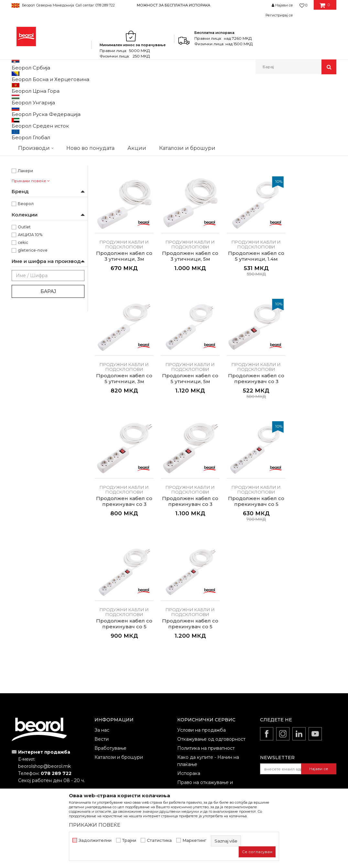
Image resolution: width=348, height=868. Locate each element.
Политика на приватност (206, 694)
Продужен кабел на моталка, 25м (122, 214)
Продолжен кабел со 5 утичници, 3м (247, 332)
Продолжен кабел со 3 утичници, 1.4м (246, 214)
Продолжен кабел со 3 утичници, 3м (309, 214)
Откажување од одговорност (211, 685)
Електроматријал (118, 88)
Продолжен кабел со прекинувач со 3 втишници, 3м (184, 454)
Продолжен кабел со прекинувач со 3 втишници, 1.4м (122, 454)
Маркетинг (194, 840)
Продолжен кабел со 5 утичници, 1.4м (184, 332)
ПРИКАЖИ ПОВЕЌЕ (95, 825)
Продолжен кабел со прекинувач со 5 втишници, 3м (122, 572)
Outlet (24, 311)
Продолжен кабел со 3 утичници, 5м (122, 332)
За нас (102, 676)
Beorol (18, 88)
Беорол (26, 288)
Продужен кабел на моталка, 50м (184, 214)
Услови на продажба (201, 676)
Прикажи (260, 109)
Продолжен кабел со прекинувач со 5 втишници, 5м (184, 572)
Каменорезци (32, 247)
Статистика (159, 840)
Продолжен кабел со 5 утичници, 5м (309, 332)
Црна (23, 177)
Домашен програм (76, 88)
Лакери (25, 255)
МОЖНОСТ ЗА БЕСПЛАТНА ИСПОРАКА (174, 5)
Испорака (189, 719)
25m (22, 146)
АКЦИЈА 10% (30, 319)
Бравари (27, 224)
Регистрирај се (279, 15)
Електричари (31, 239)
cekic (23, 326)
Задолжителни (95, 840)
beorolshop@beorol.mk (44, 712)
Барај (48, 375)
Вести (102, 685)
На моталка (29, 200)
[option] (174, 5)
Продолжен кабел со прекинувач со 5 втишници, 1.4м (309, 454)
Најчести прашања (199, 744)
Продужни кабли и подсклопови (45, 118)
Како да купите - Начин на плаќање (208, 706)
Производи (40, 88)
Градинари (29, 231)
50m (22, 154)
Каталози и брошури (119, 703)
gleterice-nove (33, 334)
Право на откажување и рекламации (205, 732)
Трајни (129, 840)
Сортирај (182, 109)
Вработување (110, 694)
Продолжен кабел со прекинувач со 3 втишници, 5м (246, 454)
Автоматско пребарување (137, 109)
